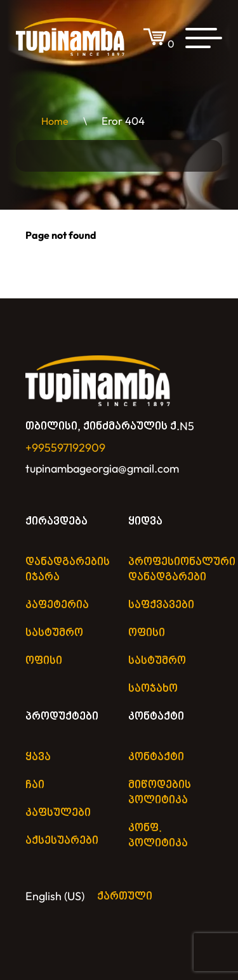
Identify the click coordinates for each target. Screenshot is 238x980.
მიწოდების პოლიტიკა (160, 792)
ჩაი (35, 785)
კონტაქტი (156, 716)
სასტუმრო (54, 633)
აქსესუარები (62, 840)
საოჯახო (153, 688)
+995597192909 (65, 448)
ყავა (38, 757)
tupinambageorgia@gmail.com (102, 468)
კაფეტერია (57, 605)
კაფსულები (58, 812)
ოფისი (44, 660)
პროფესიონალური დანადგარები (182, 569)
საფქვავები (161, 605)
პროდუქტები (62, 716)
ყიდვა (145, 521)
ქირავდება (56, 521)
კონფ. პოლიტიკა (158, 835)
